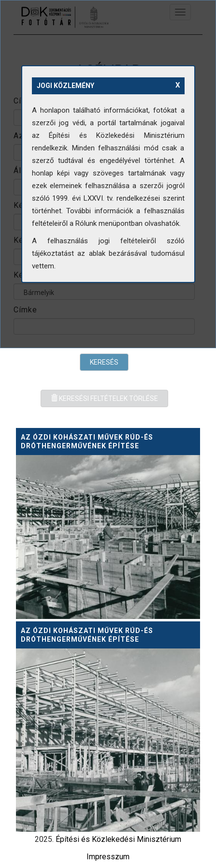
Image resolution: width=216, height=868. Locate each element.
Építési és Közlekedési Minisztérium (118, 839)
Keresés (104, 362)
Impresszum (108, 857)
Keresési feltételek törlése (104, 398)
